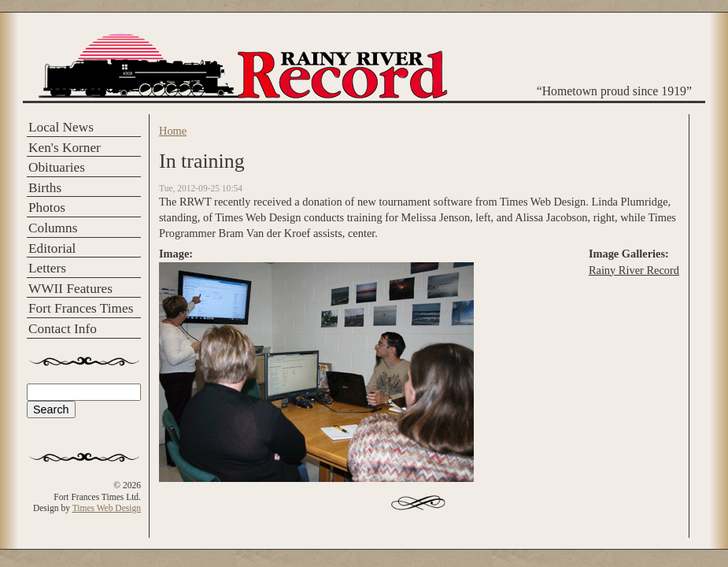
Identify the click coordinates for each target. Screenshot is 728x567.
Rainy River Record (634, 270)
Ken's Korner (65, 148)
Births (45, 188)
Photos (47, 208)
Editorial (52, 248)
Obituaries (57, 167)
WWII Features (70, 289)
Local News (61, 127)
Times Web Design (107, 508)
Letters (47, 268)
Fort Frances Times (81, 308)
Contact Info (63, 329)
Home (173, 131)
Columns (53, 228)
